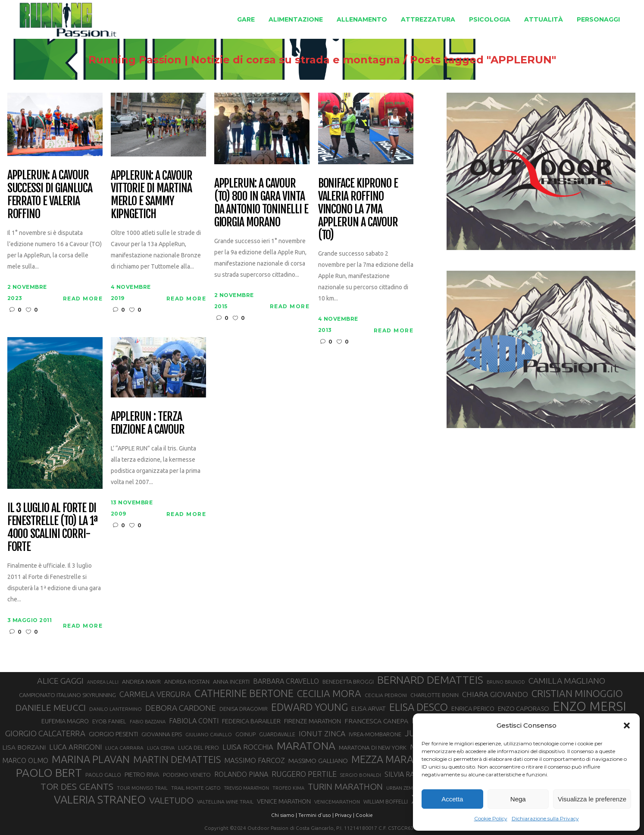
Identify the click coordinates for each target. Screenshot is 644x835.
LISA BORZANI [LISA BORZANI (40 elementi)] (24, 747)
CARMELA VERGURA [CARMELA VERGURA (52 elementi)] (155, 694)
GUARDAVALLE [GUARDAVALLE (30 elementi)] (277, 734)
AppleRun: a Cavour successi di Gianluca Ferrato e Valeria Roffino (50, 195)
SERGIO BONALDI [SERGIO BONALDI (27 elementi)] (361, 775)
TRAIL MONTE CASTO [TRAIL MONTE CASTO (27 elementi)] (196, 788)
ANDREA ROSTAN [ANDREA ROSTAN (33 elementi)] (187, 682)
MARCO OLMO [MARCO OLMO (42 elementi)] (25, 760)
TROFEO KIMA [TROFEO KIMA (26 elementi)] (288, 788)
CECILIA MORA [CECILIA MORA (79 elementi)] (329, 693)
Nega (518, 799)
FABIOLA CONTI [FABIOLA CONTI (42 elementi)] (194, 721)
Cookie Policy (491, 818)
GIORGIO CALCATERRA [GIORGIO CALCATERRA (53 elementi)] (45, 733)
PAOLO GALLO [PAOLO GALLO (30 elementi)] (103, 775)
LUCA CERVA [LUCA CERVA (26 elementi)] (161, 748)
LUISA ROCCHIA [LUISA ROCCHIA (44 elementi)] (248, 747)
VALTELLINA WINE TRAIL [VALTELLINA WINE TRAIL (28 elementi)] (225, 802)
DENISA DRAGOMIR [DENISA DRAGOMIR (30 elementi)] (244, 709)
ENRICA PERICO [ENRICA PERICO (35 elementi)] (473, 709)
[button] (627, 726)
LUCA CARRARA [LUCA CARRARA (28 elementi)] (124, 748)
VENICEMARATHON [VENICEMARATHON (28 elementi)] (337, 802)
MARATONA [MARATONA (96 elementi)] (306, 746)
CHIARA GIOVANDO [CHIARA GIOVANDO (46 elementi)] (495, 694)
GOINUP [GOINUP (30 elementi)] (245, 734)
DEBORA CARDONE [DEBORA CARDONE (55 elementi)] (181, 708)
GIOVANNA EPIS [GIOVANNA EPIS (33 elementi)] (162, 734)
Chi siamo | (284, 815)
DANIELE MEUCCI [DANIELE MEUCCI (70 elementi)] (51, 707)
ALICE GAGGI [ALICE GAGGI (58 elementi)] (60, 681)
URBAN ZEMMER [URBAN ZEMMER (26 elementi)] (405, 788)
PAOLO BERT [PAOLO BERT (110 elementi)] (49, 772)
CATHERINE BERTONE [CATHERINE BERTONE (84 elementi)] (244, 693)
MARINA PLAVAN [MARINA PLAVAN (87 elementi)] (91, 759)
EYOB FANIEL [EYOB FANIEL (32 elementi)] (109, 721)
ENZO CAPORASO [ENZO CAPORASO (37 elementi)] (524, 708)
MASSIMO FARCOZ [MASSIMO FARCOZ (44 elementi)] (255, 760)
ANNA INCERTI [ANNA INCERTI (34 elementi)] (231, 682)
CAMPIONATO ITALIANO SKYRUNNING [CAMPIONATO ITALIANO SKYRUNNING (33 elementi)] (67, 695)
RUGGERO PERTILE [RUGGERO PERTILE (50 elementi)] (304, 774)
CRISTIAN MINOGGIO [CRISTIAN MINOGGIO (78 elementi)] (577, 693)
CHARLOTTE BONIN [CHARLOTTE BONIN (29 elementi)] (435, 695)
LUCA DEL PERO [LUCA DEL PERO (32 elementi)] (199, 748)
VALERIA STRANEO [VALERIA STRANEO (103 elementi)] (100, 800)
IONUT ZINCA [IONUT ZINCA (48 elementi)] (322, 733)
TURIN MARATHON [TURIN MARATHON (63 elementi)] (345, 787)
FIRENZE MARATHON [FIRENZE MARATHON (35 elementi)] (313, 721)
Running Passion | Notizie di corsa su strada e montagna (244, 60)
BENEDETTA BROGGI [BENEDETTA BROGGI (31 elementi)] (348, 682)
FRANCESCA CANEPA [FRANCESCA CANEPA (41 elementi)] (376, 721)
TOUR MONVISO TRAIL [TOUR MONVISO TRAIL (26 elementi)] (142, 788)
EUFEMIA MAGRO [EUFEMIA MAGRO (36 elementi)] (65, 721)
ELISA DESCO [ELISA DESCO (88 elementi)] (419, 707)
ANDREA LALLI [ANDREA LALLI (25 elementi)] (103, 682)
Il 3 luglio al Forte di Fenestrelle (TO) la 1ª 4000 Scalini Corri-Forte (52, 528)
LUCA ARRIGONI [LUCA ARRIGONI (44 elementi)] (75, 747)
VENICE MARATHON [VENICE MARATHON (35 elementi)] (284, 801)
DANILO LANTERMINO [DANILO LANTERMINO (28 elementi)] (116, 709)
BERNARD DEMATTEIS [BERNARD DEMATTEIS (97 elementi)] (430, 680)
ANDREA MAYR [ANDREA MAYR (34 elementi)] (141, 682)
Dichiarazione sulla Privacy (545, 818)
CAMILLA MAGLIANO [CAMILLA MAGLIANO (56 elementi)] (567, 681)
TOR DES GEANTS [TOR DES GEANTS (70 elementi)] (77, 786)
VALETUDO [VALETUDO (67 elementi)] (171, 800)
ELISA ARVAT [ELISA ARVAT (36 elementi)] (369, 708)
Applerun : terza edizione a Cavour (148, 423)
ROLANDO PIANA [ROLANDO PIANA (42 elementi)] (241, 774)
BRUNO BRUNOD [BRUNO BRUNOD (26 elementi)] (506, 682)
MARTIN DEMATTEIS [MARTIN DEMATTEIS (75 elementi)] (177, 759)
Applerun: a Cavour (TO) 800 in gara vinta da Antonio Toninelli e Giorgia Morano (261, 203)
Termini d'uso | (316, 815)
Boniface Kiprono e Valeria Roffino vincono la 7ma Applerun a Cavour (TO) (358, 209)
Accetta (452, 799)
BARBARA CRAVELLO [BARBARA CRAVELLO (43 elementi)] (286, 681)
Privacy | (345, 815)
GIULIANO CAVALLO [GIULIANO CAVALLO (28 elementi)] (209, 734)
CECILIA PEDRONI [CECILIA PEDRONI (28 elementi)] (386, 695)
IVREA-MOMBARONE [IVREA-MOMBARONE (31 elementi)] (375, 734)
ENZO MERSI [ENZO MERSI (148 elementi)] (589, 707)
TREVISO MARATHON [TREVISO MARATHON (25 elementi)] (247, 788)
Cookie (364, 815)
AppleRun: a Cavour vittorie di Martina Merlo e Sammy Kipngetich (152, 195)
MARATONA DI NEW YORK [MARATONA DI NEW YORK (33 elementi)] (373, 747)
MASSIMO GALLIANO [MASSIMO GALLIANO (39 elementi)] (318, 761)
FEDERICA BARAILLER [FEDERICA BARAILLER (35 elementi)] (251, 721)
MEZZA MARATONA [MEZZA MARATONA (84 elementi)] (396, 759)
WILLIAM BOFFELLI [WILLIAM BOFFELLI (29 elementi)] (386, 801)
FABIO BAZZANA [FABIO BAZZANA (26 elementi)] (148, 722)
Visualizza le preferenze (592, 799)
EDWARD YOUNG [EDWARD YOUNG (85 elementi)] (309, 707)
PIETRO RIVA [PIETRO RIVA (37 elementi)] (142, 774)
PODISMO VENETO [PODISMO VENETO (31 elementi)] (187, 775)
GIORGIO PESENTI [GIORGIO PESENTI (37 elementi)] (113, 734)
